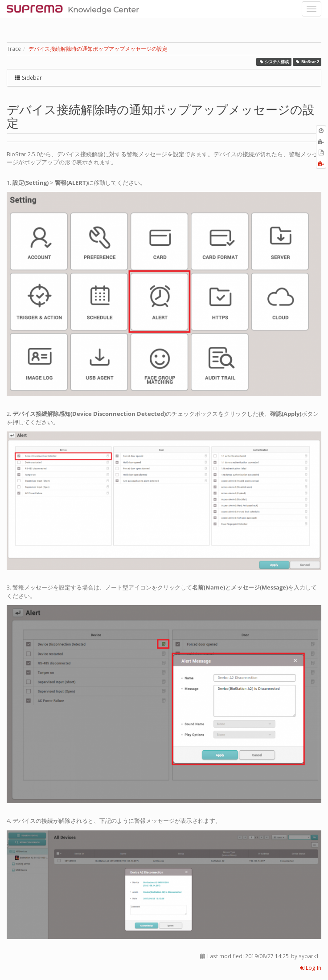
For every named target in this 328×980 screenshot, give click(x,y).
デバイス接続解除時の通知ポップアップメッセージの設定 (98, 49)
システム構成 (274, 62)
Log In (311, 968)
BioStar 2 (307, 62)
